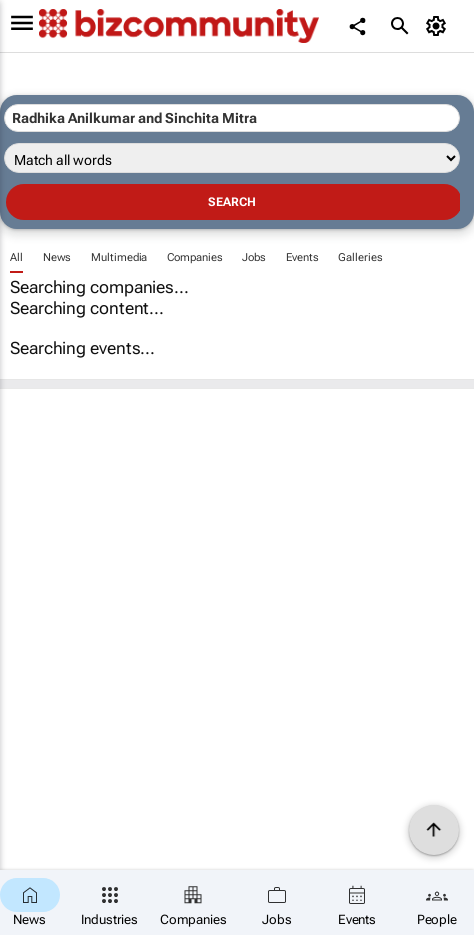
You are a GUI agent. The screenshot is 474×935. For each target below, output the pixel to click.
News (57, 257)
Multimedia (119, 257)
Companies (194, 257)
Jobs (254, 257)
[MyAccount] (439, 26)
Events (302, 257)
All (16, 257)
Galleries (360, 257)
